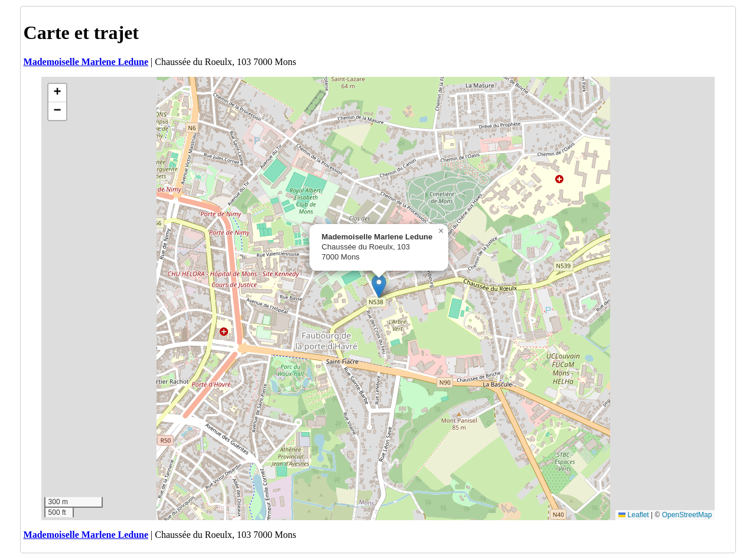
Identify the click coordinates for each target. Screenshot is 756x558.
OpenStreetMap (687, 515)
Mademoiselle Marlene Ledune (86, 62)
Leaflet (633, 515)
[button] (379, 286)
